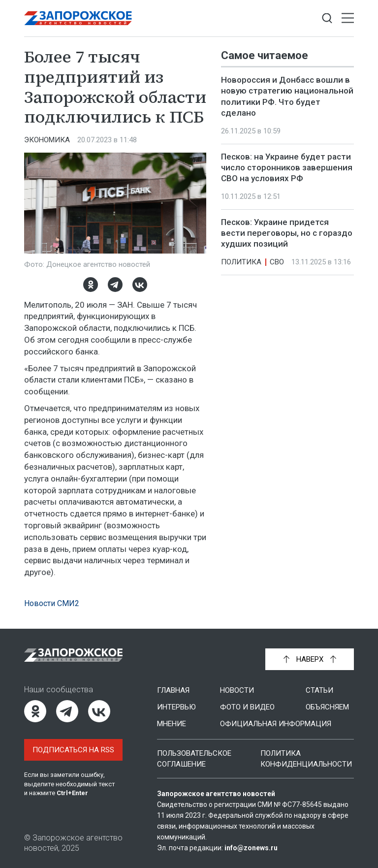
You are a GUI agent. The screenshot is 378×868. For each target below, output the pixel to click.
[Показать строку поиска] (327, 18)
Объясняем (327, 707)
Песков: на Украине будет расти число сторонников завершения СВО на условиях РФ (287, 167)
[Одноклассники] (91, 285)
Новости (237, 690)
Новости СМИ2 (52, 603)
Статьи (319, 690)
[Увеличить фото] (115, 202)
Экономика (47, 140)
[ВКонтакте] (140, 285)
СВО (277, 262)
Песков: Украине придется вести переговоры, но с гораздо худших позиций (287, 233)
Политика (241, 262)
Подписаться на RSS (73, 750)
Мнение (172, 724)
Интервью (176, 707)
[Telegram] (115, 285)
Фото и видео (247, 707)
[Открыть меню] (348, 18)
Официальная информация (276, 724)
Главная (173, 690)
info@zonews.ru (251, 848)
